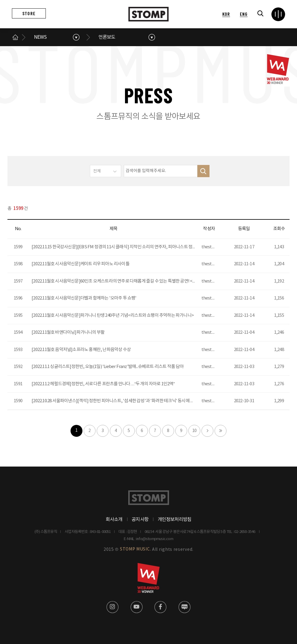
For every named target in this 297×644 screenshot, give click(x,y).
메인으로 (15, 37)
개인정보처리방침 (175, 520)
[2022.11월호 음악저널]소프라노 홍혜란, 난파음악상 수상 (81, 350)
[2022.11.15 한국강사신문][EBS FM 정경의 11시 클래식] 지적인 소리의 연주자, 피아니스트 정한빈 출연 (120, 247)
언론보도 (107, 37)
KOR (226, 14)
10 (194, 431)
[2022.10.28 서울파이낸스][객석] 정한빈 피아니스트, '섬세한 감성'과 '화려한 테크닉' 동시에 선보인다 (119, 401)
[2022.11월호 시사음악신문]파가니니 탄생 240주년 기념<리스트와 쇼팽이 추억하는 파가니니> (113, 315)
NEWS (40, 37)
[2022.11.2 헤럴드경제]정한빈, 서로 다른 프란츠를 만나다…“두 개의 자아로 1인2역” (103, 384)
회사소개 (114, 520)
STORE (29, 13)
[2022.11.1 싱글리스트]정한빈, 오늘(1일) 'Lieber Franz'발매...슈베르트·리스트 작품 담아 (108, 367)
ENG (244, 14)
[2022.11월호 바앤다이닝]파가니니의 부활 (68, 332)
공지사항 (140, 520)
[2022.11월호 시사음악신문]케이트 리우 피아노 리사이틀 (80, 264)
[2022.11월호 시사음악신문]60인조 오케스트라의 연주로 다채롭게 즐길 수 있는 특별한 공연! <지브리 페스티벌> (127, 281)
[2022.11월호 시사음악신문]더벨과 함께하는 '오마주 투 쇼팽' (84, 298)
